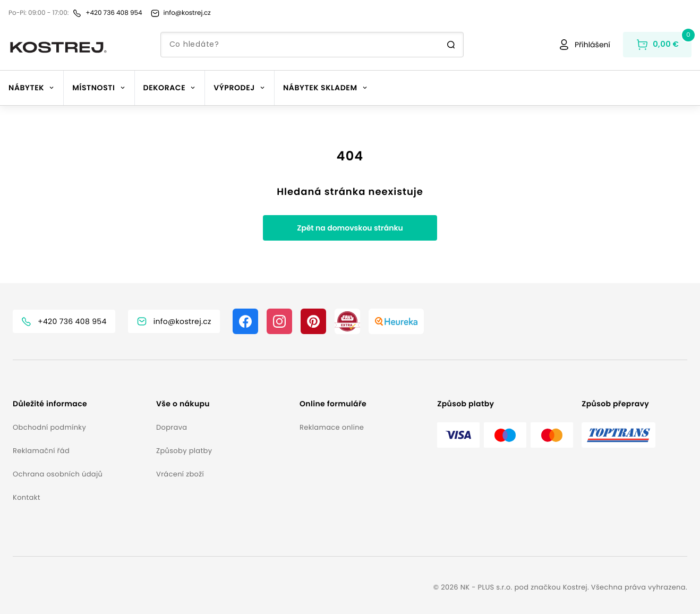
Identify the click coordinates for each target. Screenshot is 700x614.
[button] (80, 404)
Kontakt (27, 497)
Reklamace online (332, 427)
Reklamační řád (41, 451)
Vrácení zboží (180, 474)
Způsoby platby (184, 451)
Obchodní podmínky (49, 427)
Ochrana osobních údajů (58, 474)
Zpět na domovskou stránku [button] (350, 228)
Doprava (172, 427)
